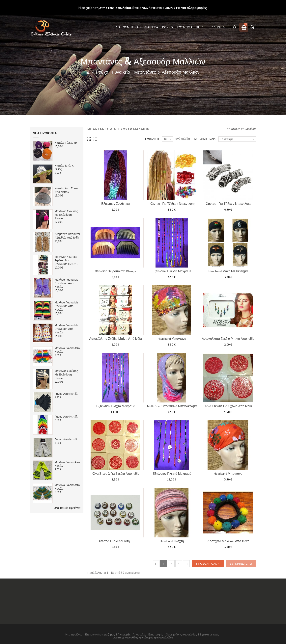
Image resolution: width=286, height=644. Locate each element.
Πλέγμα (89, 139)
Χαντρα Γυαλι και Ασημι (115, 541)
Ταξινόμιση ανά (205, 139)
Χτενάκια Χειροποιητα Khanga (115, 271)
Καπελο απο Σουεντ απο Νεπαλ (67, 190)
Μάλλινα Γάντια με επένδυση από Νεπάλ (66, 283)
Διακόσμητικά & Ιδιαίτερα (137, 27)
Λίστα (95, 139)
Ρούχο (168, 27)
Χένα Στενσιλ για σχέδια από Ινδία (228, 406)
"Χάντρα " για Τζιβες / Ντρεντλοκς (228, 204)
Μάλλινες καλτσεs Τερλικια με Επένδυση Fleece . (66, 260)
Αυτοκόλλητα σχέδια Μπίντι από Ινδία (115, 339)
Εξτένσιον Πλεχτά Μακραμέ (172, 271)
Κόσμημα (185, 27)
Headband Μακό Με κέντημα (228, 271)
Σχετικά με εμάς (209, 634)
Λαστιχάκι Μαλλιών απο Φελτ (228, 541)
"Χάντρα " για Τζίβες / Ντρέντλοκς (172, 204)
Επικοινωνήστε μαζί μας (100, 634)
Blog (200, 27)
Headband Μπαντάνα (172, 339)
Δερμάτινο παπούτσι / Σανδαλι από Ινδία (67, 236)
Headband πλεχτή (172, 541)
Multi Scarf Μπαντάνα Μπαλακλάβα (172, 406)
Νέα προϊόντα (45, 133)
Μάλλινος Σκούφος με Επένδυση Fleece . (66, 215)
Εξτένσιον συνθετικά (115, 204)
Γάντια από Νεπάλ (66, 394)
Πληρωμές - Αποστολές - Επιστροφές (140, 634)
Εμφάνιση (152, 139)
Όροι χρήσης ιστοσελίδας (181, 634)
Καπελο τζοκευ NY (66, 143)
